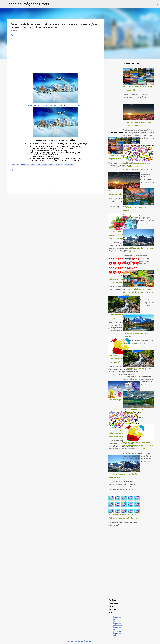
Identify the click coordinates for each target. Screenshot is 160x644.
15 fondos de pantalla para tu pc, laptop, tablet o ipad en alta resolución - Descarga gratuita (138, 292)
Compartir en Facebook (53, 106)
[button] (12, 35)
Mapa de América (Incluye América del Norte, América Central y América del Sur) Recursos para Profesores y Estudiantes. (138, 446)
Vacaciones (69, 165)
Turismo (59, 165)
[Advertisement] (56, 56)
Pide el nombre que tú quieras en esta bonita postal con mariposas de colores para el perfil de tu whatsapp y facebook (137, 166)
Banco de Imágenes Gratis (28, 4)
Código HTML (35, 106)
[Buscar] (52, 4)
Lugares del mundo (28, 165)
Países (51, 165)
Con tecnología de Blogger (80, 641)
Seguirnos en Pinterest (118, 624)
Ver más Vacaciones (74, 106)
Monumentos (42, 165)
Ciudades (15, 165)
